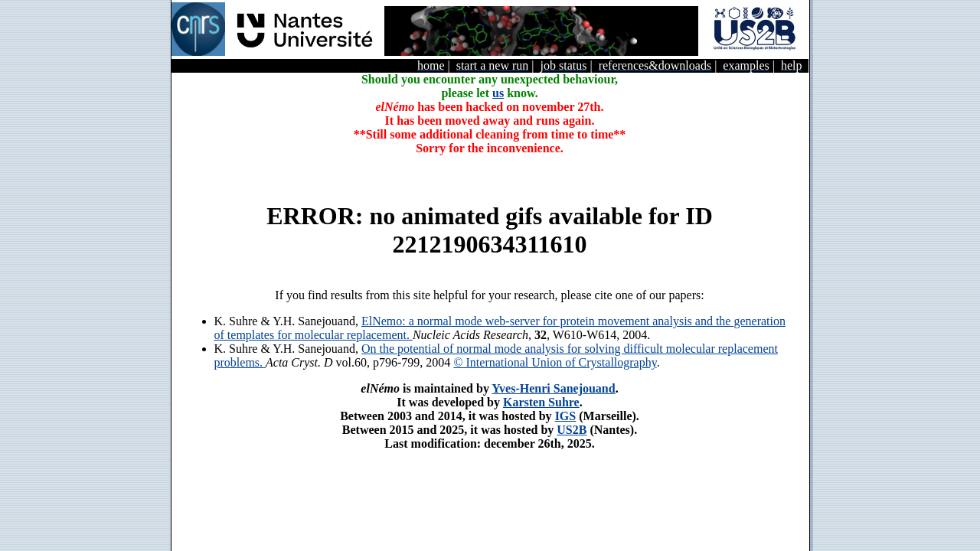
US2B (572, 430)
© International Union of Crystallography (555, 362)
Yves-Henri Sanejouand (553, 388)
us (498, 93)
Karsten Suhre (541, 402)
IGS (566, 416)
